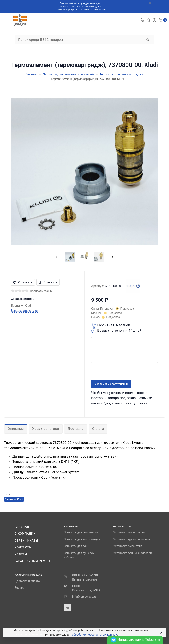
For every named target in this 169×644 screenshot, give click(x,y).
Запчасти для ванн (77, 546)
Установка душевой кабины (132, 539)
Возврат (20, 588)
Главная (22, 527)
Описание (16, 429)
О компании (25, 534)
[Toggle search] (148, 20)
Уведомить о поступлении (111, 384)
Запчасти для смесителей (81, 532)
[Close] (161, 633)
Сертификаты (26, 541)
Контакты (23, 547)
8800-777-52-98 (85, 575)
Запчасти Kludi (14, 499)
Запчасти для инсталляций (82, 539)
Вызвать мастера (85, 579)
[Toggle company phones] (142, 20)
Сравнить (48, 282)
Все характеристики (24, 311)
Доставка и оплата (27, 581)
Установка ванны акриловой (133, 553)
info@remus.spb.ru (84, 597)
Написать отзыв (41, 291)
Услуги (21, 554)
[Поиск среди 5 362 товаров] (79, 40)
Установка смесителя (128, 546)
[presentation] (57, 257)
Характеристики (46, 429)
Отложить (23, 282)
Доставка (76, 429)
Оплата (98, 429)
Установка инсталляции (129, 532)
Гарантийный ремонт (33, 561)
